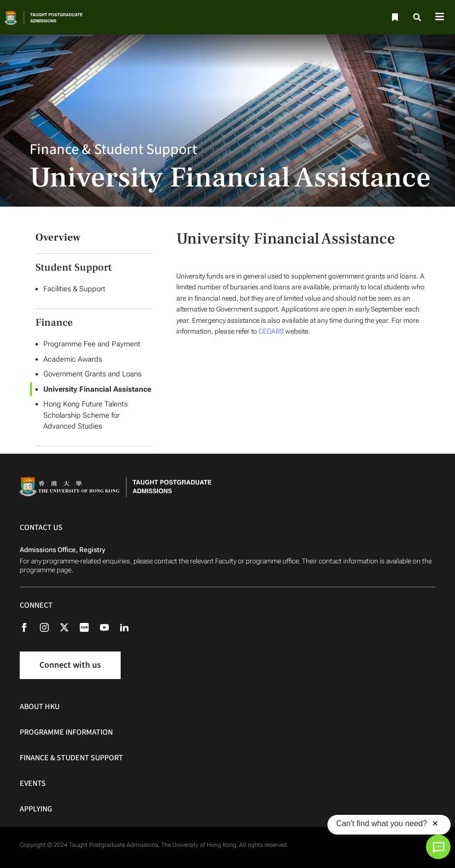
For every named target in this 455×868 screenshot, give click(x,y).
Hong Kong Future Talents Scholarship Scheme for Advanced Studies (85, 415)
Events (33, 783)
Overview (58, 237)
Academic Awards (73, 359)
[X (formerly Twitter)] (69, 627)
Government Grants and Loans (92, 374)
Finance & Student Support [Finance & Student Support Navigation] (71, 758)
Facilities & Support (74, 289)
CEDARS (271, 331)
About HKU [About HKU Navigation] (40, 707)
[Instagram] (49, 627)
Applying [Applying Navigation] (36, 809)
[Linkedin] (129, 627)
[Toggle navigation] (440, 17)
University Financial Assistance (97, 389)
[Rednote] (89, 627)
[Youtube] (109, 627)
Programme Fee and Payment (92, 344)
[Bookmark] (394, 17)
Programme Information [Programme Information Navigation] (66, 732)
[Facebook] (29, 627)
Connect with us (70, 665)
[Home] (52, 17)
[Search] (418, 17)
